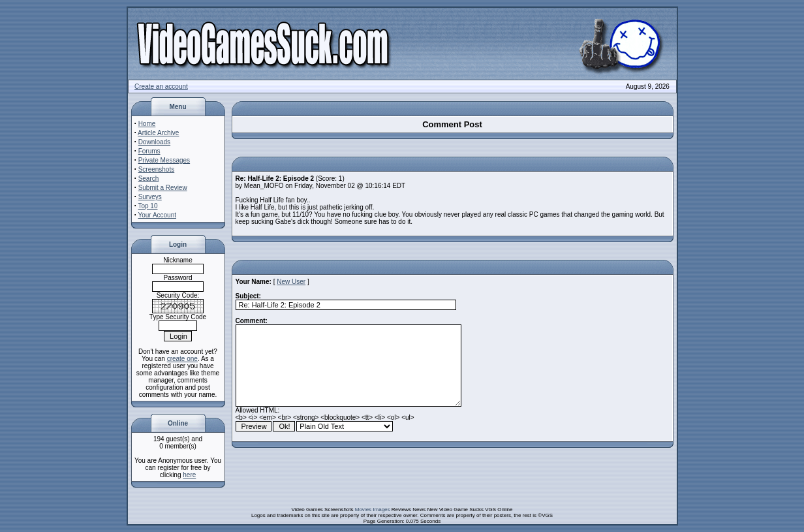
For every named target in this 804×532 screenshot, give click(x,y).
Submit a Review (163, 188)
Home (147, 124)
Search (149, 179)
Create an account (161, 86)
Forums (149, 151)
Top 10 (147, 206)
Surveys (150, 197)
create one (182, 359)
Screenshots (157, 169)
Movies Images (373, 509)
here (189, 475)
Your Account (157, 215)
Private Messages (164, 160)
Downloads (154, 142)
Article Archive (158, 133)
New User (291, 282)
